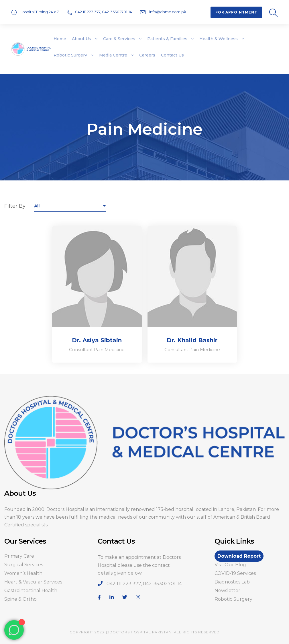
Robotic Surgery (70, 55)
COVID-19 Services (235, 573)
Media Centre (113, 55)
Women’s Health (23, 573)
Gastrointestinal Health (31, 591)
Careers (147, 55)
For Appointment (236, 12)
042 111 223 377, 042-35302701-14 (104, 12)
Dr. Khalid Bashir (192, 340)
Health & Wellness (219, 39)
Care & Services (119, 39)
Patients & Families (167, 39)
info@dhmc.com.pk (167, 12)
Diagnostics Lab (232, 582)
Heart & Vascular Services (33, 582)
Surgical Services (24, 565)
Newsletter (227, 591)
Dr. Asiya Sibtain (97, 340)
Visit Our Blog (230, 565)
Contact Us (172, 55)
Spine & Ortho (20, 599)
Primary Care (19, 556)
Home (60, 39)
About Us (81, 39)
